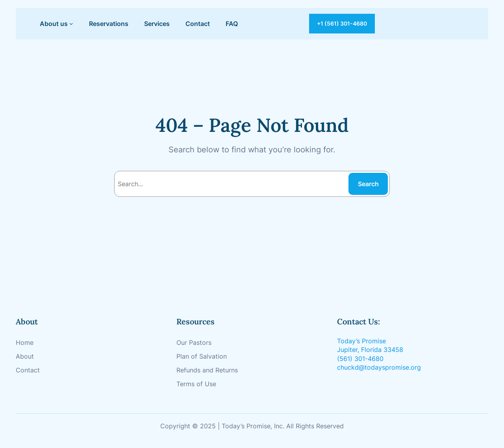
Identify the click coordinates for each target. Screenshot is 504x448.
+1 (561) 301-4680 (342, 23)
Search (368, 184)
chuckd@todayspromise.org (379, 367)
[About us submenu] (71, 24)
